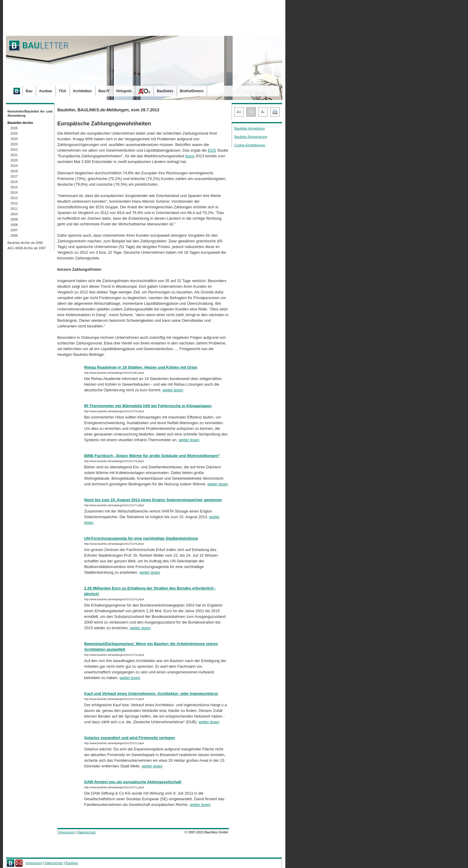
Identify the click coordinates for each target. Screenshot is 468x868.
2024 (14, 139)
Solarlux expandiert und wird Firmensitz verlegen (130, 738)
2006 (14, 236)
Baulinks (72, 863)
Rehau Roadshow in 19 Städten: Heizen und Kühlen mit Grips (141, 367)
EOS (212, 150)
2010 (14, 214)
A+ (239, 112)
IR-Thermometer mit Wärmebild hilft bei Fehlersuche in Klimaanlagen (148, 406)
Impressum (67, 832)
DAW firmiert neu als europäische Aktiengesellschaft (133, 782)
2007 (14, 230)
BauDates (165, 91)
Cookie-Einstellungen (250, 145)
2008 (14, 225)
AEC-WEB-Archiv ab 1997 (27, 248)
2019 (14, 166)
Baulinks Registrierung (251, 137)
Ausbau (46, 91)
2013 (14, 198)
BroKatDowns (192, 91)
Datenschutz (86, 832)
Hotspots (124, 91)
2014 (14, 193)
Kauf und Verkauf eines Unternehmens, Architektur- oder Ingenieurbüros (151, 694)
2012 (14, 203)
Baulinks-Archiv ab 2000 (25, 243)
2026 (14, 128)
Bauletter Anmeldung (250, 128)
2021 (14, 155)
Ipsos (190, 156)
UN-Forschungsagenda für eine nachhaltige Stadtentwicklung (141, 538)
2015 (14, 187)
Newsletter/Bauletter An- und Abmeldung (30, 113)
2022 (14, 150)
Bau (29, 91)
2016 (14, 182)
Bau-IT (104, 91)
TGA (63, 91)
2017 (14, 176)
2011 (14, 209)
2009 (14, 219)
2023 (14, 144)
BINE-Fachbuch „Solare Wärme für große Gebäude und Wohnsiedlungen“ (152, 456)
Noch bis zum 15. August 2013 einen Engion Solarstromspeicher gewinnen (153, 500)
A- (263, 112)
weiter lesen (173, 390)
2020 (14, 160)
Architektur (82, 91)
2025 (14, 133)
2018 (14, 171)
